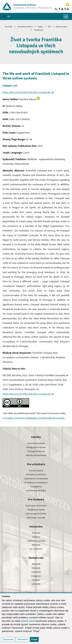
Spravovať (8, 639)
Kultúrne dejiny (62, 27)
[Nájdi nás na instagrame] (65, 9)
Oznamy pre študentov (36, 506)
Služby (40, 27)
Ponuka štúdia (36, 470)
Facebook (36, 572)
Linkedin (36, 584)
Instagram (36, 576)
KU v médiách (36, 549)
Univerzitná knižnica (25, 27)
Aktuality (36, 564)
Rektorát (36, 545)
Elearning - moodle (36, 518)
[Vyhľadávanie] (56, 9)
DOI (49, 27)
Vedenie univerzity (36, 541)
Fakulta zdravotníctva (36, 455)
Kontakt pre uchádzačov (36, 482)
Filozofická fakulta (36, 443)
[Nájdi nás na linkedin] (68, 9)
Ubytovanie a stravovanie (36, 478)
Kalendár (36, 568)
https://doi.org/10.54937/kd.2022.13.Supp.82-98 (28, 92)
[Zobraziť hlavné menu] (66, 16)
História (36, 537)
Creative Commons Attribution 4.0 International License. (35, 418)
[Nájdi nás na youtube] (62, 9)
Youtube (36, 580)
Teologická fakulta (36, 451)
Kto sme (36, 533)
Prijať (34, 639)
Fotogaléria (36, 486)
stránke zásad (28, 621)
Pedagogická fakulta (36, 447)
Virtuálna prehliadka (36, 490)
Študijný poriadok (36, 510)
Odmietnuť (22, 639)
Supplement (39, 30)
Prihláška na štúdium (36, 474)
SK (4, 16)
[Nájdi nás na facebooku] (59, 9)
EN (9, 16)
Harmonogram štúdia (36, 514)
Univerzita (8, 27)
